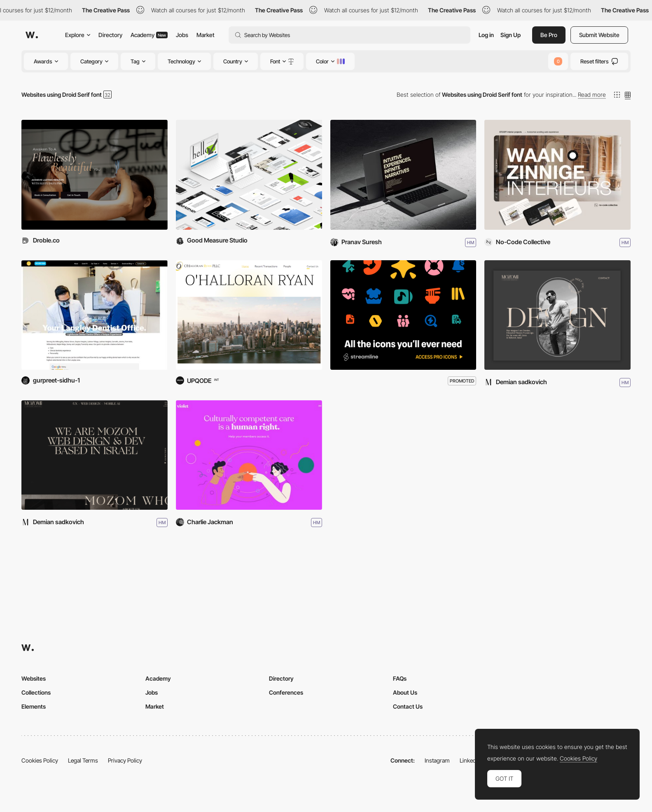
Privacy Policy (125, 760)
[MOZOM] (557, 315)
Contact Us (408, 706)
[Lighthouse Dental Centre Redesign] (95, 315)
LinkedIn (470, 760)
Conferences (286, 692)
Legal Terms (83, 760)
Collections (36, 692)
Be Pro (549, 35)
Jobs (182, 35)
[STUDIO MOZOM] (95, 455)
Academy (149, 35)
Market (206, 35)
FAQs (400, 678)
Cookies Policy (40, 760)
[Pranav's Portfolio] (403, 175)
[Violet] (249, 455)
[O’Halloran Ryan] (249, 315)
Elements (34, 706)
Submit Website (599, 35)
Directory (110, 35)
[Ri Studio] (95, 175)
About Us (405, 692)
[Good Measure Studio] (249, 175)
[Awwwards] (32, 35)
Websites (34, 678)
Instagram (437, 760)
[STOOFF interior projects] (557, 175)
